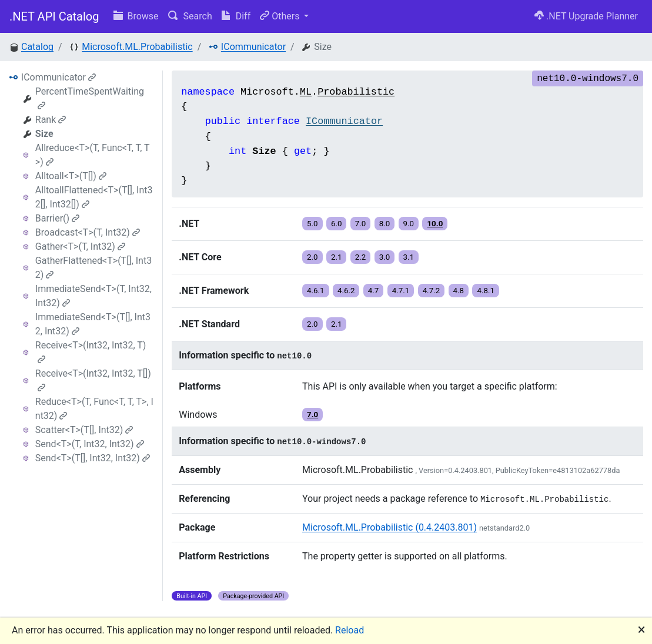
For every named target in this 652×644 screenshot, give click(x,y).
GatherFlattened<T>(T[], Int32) (93, 268)
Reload (350, 630)
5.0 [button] (312, 224)
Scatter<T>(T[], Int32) (84, 430)
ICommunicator (253, 47)
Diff (236, 16)
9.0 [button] (409, 224)
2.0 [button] (312, 257)
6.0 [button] (337, 224)
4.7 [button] (374, 291)
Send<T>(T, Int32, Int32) (90, 444)
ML (306, 92)
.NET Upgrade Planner (586, 16)
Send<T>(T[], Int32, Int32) (93, 458)
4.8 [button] (459, 291)
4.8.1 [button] (486, 291)
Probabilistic (356, 92)
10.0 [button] (435, 224)
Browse (136, 16)
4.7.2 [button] (432, 291)
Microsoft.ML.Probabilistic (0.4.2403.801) (389, 527)
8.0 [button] (385, 224)
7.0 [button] (361, 224)
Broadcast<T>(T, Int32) (88, 232)
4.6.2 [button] (346, 291)
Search (190, 16)
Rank (51, 120)
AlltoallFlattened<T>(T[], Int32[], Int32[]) (94, 197)
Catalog (37, 47)
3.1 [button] (409, 257)
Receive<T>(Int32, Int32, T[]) (93, 380)
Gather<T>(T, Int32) (80, 246)
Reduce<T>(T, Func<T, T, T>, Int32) (94, 409)
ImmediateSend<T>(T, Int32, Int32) (93, 296)
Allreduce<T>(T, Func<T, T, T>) (93, 155)
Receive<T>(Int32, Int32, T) (91, 352)
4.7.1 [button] (401, 291)
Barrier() (57, 218)
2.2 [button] (361, 257)
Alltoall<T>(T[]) (71, 176)
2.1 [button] (337, 257)
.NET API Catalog (54, 16)
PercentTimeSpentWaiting (90, 98)
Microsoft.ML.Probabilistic (137, 47)
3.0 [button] (385, 257)
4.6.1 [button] (316, 291)
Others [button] (281, 16)
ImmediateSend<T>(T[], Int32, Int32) (93, 324)
